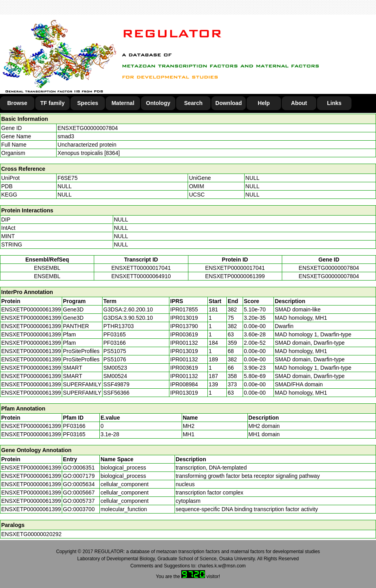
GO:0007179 (79, 476)
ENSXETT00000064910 (141, 276)
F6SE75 (67, 178)
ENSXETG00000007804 (88, 128)
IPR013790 (184, 326)
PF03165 (74, 434)
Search (193, 103)
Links (334, 103)
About (299, 103)
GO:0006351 (79, 468)
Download (229, 103)
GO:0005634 (79, 484)
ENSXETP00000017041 (235, 268)
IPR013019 (184, 318)
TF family (52, 103)
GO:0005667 (79, 493)
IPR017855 (184, 309)
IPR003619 (184, 334)
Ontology (158, 103)
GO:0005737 (79, 501)
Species (88, 103)
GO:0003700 (79, 509)
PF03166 (74, 426)
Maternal (123, 103)
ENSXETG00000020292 (31, 534)
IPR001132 (184, 343)
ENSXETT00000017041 (141, 268)
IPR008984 (184, 384)
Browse (17, 103)
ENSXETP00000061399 (235, 276)
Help (264, 103)
